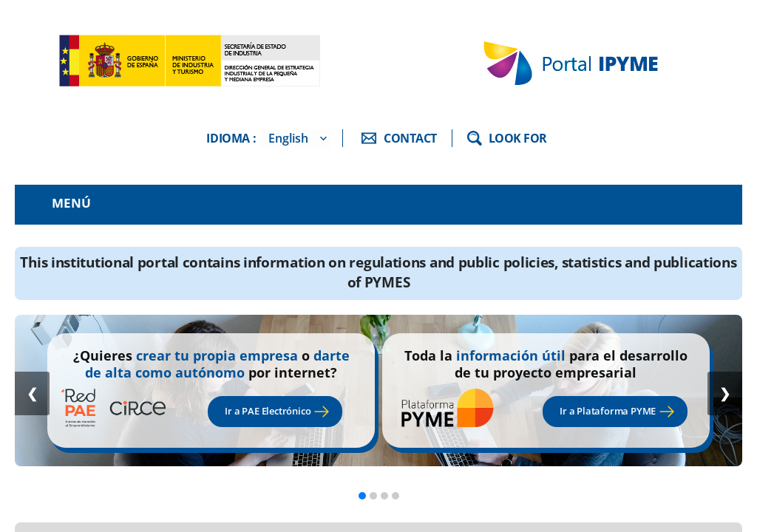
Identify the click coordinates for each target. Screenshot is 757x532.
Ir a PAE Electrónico (268, 411)
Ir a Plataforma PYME (608, 411)
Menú (71, 203)
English (288, 138)
